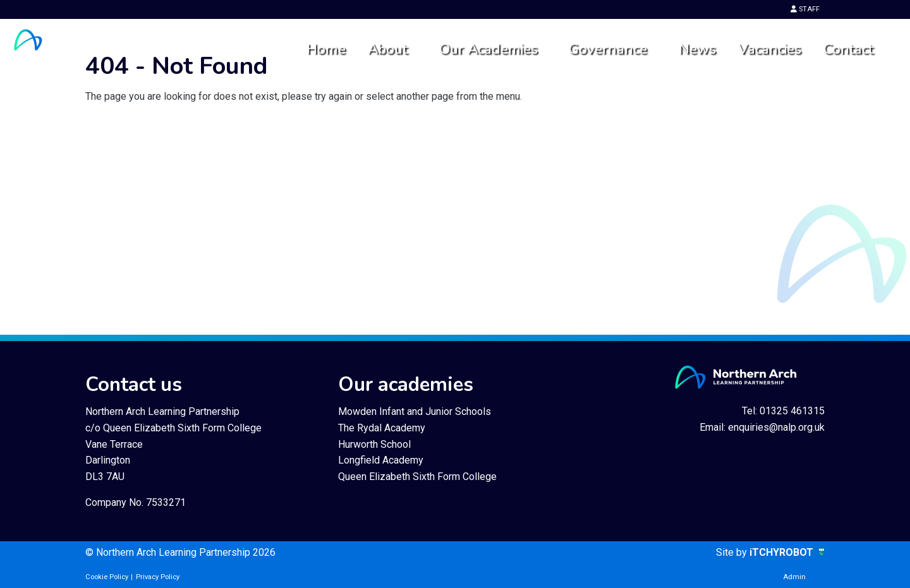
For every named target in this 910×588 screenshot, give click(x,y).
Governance (608, 49)
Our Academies (488, 49)
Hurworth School (374, 444)
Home (326, 49)
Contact (848, 49)
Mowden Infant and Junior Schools (415, 411)
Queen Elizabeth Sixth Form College (417, 477)
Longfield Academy (381, 460)
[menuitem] (326, 50)
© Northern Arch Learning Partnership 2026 (180, 552)
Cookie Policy (107, 577)
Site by (733, 552)
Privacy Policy (158, 577)
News (697, 49)
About (388, 49)
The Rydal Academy (382, 428)
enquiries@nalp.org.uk (776, 427)
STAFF (805, 9)
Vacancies (770, 49)
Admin (794, 577)
